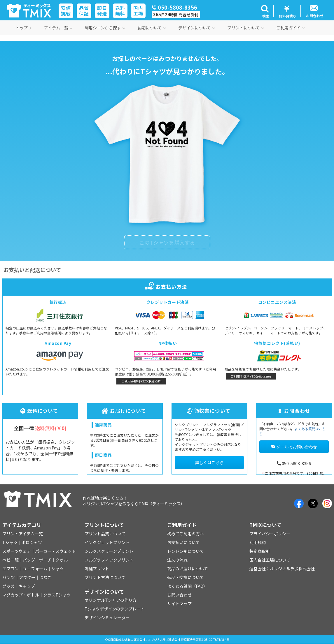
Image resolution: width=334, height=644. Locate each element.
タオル (62, 560)
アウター (27, 577)
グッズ (8, 586)
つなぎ (46, 577)
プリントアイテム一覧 (23, 534)
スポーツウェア (17, 551)
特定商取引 (260, 551)
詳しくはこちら (209, 463)
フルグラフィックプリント (109, 560)
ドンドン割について (186, 551)
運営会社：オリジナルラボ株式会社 (282, 569)
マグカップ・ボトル (21, 595)
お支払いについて (183, 542)
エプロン (11, 569)
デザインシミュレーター (107, 617)
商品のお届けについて (188, 569)
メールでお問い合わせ (294, 447)
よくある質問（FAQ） (187, 586)
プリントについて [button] (246, 28)
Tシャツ (10, 542)
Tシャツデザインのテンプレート (115, 609)
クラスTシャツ (57, 595)
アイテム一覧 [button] (58, 28)
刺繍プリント (97, 569)
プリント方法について (105, 577)
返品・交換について (186, 577)
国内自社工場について (270, 560)
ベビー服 (11, 560)
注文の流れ (177, 560)
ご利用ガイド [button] (291, 28)
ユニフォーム (35, 569)
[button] (265, 11)
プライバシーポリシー (270, 534)
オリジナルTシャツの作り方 (111, 600)
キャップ (27, 586)
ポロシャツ (32, 542)
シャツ (57, 569)
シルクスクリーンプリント (109, 551)
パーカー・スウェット (55, 551)
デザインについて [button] (197, 28)
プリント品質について (105, 534)
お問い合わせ (179, 595)
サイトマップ (179, 604)
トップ (24, 28)
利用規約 (258, 542)
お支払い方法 (167, 287)
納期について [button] (152, 28)
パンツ (9, 577)
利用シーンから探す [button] (105, 28)
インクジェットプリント (107, 542)
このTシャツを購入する (167, 242)
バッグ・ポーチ (37, 560)
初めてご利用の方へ (186, 534)
